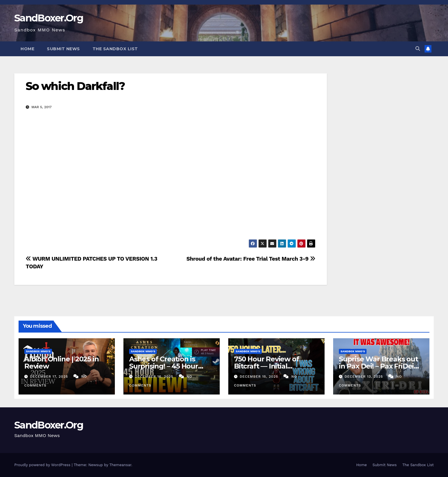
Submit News (63, 49)
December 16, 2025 (155, 377)
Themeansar (120, 465)
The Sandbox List (115, 49)
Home (27, 49)
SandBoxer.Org (49, 18)
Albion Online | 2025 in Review (61, 363)
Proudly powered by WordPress (43, 465)
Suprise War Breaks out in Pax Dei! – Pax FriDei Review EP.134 (378, 366)
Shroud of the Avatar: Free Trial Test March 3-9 (251, 259)
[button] (418, 49)
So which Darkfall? (75, 86)
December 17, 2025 (50, 377)
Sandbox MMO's (38, 351)
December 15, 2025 (260, 377)
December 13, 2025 (364, 377)
